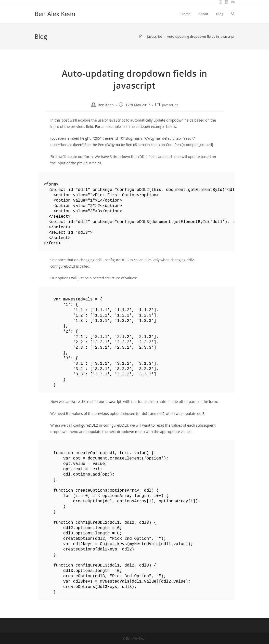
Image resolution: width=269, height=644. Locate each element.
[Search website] (233, 14)
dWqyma (112, 145)
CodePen (174, 145)
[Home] (141, 36)
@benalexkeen (146, 145)
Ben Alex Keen (55, 14)
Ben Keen (106, 105)
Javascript (170, 105)
